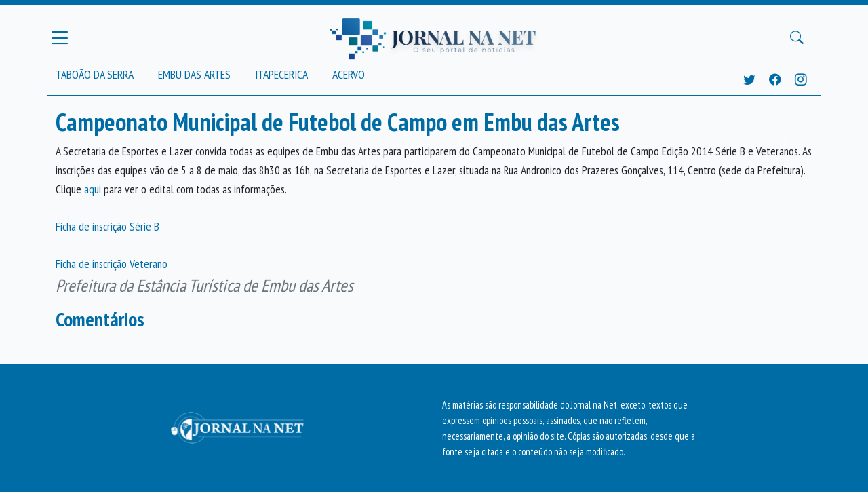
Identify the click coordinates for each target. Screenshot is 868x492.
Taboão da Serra (95, 74)
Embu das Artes (194, 74)
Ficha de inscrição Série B (107, 226)
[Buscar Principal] (797, 38)
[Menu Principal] (60, 37)
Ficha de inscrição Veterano (112, 264)
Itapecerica (281, 74)
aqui (94, 189)
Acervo (349, 74)
